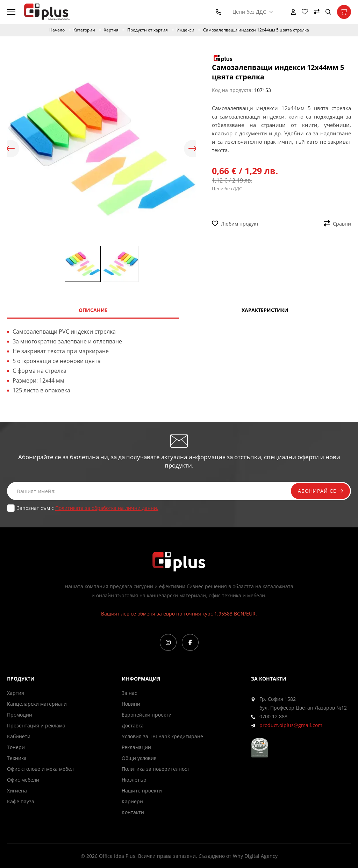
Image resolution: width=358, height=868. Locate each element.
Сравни (337, 224)
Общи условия (139, 758)
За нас (129, 693)
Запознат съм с (88, 508)
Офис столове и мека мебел (40, 769)
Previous (10, 149)
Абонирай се (320, 491)
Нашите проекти (142, 791)
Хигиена (17, 791)
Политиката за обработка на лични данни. (107, 508)
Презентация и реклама (36, 725)
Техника (17, 758)
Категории (84, 30)
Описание (93, 310)
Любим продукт (235, 224)
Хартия (111, 30)
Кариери (132, 801)
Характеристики (265, 310)
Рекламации (136, 747)
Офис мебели (23, 780)
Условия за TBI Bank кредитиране (162, 736)
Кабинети (19, 736)
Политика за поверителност (156, 769)
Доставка (133, 725)
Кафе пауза (21, 801)
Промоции (20, 715)
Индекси (185, 30)
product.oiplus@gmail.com (291, 725)
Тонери (16, 747)
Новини (131, 704)
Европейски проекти (147, 715)
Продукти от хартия (148, 30)
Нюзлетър (134, 780)
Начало (57, 30)
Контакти (133, 812)
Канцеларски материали (37, 704)
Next (193, 149)
